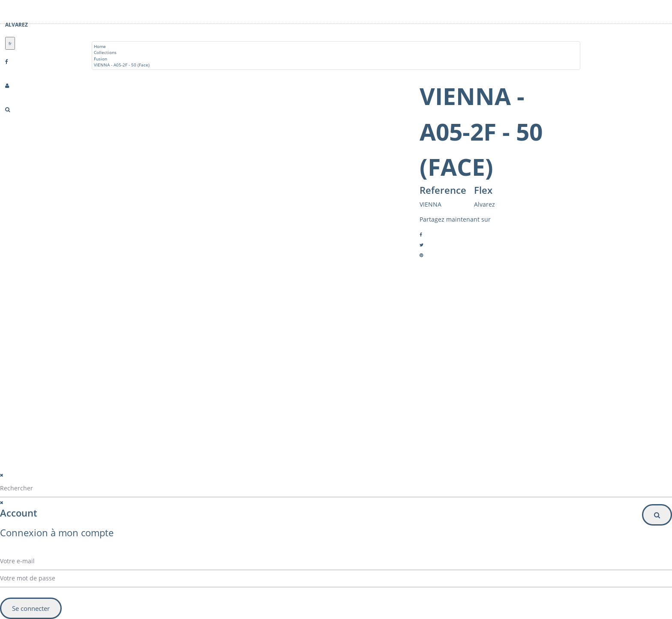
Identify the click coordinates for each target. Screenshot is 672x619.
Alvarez (16, 25)
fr (10, 43)
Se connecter (31, 608)
